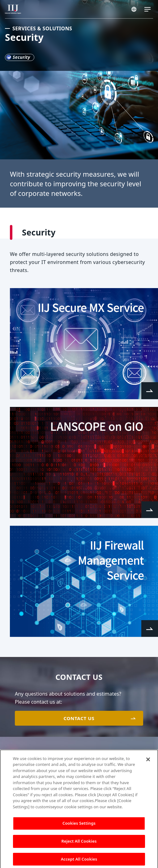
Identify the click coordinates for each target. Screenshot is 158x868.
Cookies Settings (79, 825)
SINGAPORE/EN (134, 9)
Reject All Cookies (79, 843)
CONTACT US (79, 718)
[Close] (148, 761)
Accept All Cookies (79, 861)
